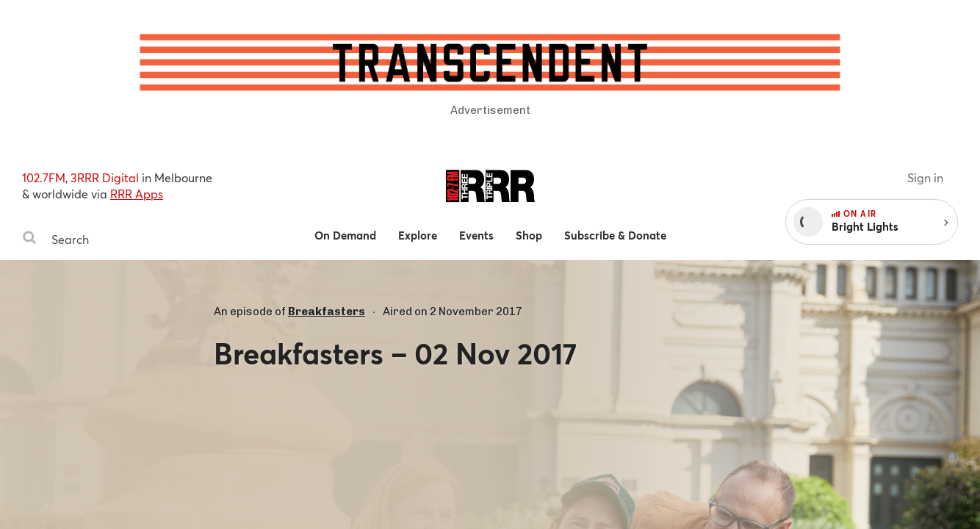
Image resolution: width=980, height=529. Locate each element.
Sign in (925, 177)
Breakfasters (327, 312)
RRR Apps (137, 194)
